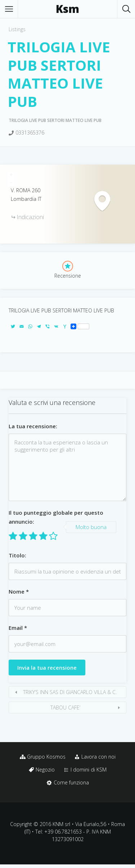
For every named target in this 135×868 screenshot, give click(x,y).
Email (18, 628)
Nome (19, 591)
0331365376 (30, 133)
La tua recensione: (33, 426)
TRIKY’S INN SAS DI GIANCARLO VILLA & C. (70, 692)
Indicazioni (30, 217)
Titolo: (17, 555)
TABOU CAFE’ (65, 707)
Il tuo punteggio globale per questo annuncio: (56, 517)
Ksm (67, 9)
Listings (17, 29)
